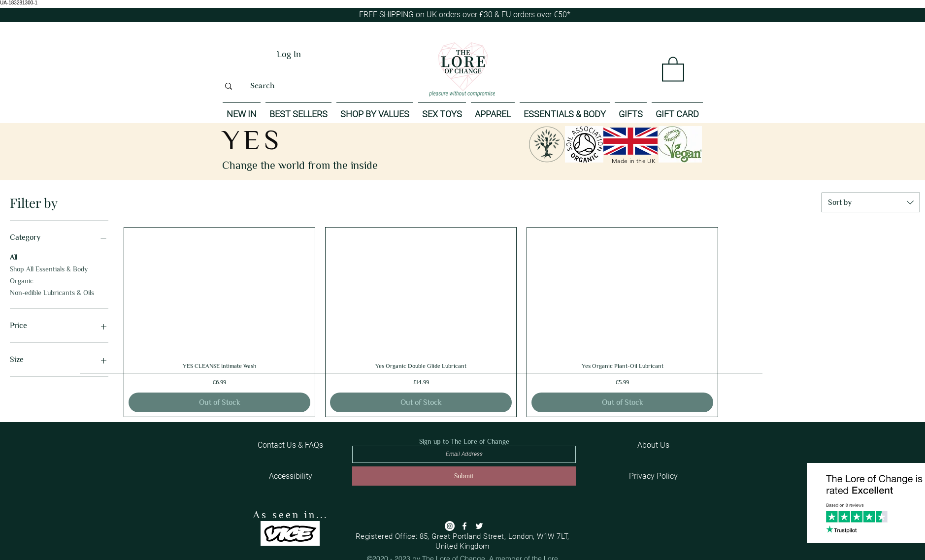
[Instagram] (450, 526)
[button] (673, 68)
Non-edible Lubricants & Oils (52, 292)
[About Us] (653, 445)
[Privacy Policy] (653, 476)
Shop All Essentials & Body (49, 268)
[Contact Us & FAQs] (290, 445)
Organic (22, 280)
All (14, 256)
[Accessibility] (291, 476)
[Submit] (464, 476)
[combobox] (871, 202)
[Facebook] (464, 526)
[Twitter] (479, 526)
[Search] (262, 86)
